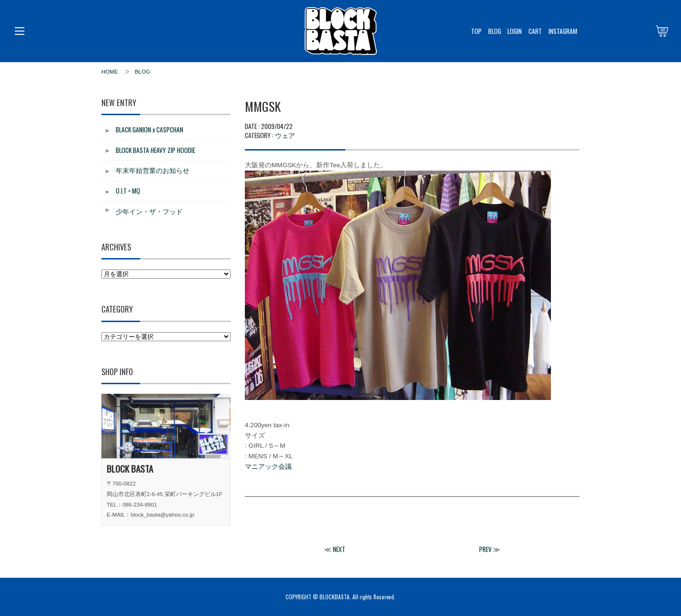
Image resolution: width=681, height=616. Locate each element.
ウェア (285, 135)
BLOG (495, 31)
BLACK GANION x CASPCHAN (149, 130)
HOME (110, 72)
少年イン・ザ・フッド (149, 211)
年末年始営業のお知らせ (153, 170)
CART (535, 31)
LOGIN (515, 31)
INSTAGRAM (563, 31)
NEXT (339, 549)
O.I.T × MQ (128, 191)
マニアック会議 (268, 467)
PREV (485, 549)
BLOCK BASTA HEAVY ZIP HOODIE (155, 150)
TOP (476, 31)
